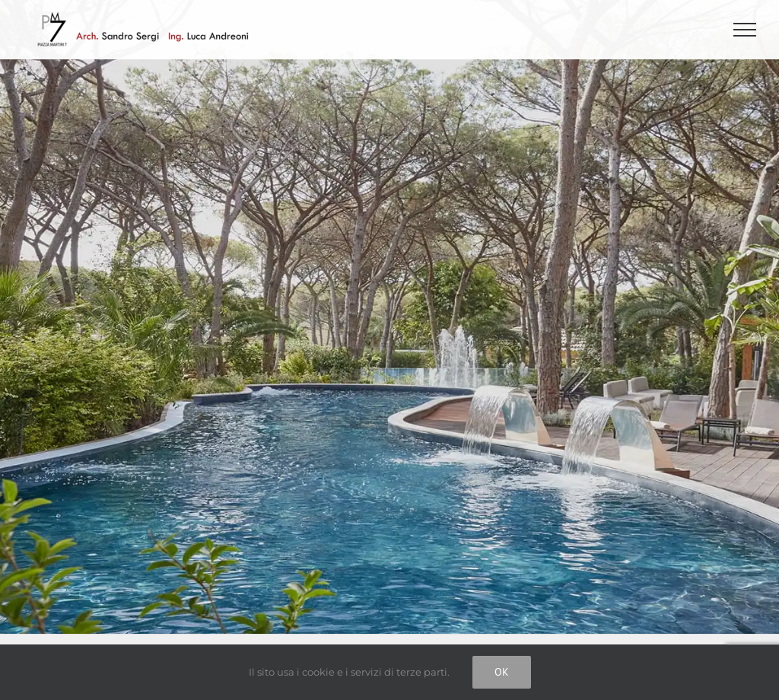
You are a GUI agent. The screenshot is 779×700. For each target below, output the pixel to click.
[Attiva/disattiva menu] (745, 30)
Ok (502, 672)
